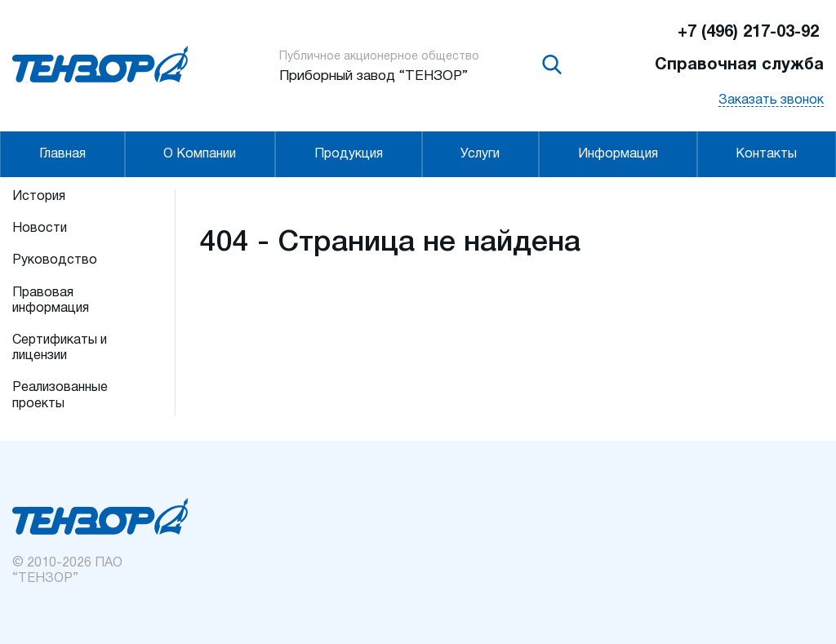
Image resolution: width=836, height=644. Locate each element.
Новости (40, 229)
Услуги (480, 154)
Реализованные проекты (60, 395)
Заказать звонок (771, 100)
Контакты (766, 154)
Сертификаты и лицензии (60, 348)
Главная (62, 154)
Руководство (55, 260)
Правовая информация (51, 301)
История (39, 197)
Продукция (349, 154)
